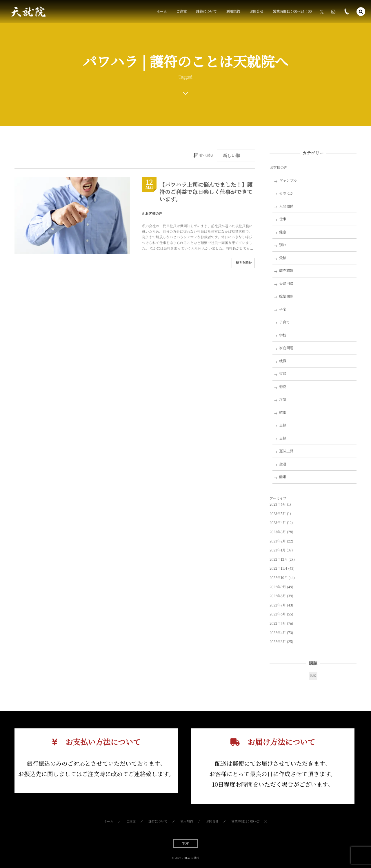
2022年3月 (278, 642)
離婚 (283, 477)
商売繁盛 (286, 271)
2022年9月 (278, 587)
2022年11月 (278, 568)
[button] (361, 12)
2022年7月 (278, 605)
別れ (283, 245)
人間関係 (286, 206)
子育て (284, 322)
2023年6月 (278, 504)
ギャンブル (288, 180)
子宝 (283, 309)
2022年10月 (279, 578)
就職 (283, 361)
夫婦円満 (286, 284)
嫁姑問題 (286, 296)
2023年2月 (278, 541)
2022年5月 (278, 623)
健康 (283, 232)
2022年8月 (278, 596)
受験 (283, 258)
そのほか (286, 193)
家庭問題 (286, 348)
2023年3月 (278, 532)
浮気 (283, 399)
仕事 (283, 219)
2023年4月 (278, 523)
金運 (283, 464)
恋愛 (283, 387)
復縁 (283, 374)
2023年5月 (278, 514)
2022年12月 (279, 559)
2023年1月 (278, 550)
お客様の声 (154, 214)
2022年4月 (278, 633)
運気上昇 (286, 451)
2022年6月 (278, 614)
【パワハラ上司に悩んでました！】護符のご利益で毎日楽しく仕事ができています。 (206, 192)
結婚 (283, 412)
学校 (283, 335)
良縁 (283, 425)
